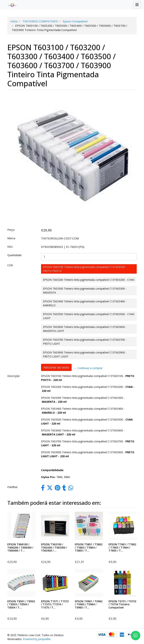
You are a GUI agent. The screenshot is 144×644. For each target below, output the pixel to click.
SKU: (10, 247)
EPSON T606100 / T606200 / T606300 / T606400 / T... (20, 548)
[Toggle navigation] (137, 5)
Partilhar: (13, 487)
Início (14, 21)
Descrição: (14, 376)
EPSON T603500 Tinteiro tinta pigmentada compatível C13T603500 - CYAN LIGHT (89, 316)
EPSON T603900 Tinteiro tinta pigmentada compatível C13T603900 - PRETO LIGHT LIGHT (85, 354)
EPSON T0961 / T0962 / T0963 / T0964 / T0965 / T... (89, 604)
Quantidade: (15, 255)
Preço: (11, 230)
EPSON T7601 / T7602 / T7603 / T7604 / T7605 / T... (122, 548)
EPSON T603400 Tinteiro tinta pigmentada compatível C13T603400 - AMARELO (85, 303)
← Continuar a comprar (88, 368)
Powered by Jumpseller (37, 639)
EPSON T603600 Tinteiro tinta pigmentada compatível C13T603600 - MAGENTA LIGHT (85, 329)
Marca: (11, 238)
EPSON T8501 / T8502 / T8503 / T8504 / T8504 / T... (21, 604)
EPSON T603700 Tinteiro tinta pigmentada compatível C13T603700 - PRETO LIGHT (85, 342)
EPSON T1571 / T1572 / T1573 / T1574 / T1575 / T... (55, 604)
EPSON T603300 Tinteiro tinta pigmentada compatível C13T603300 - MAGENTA (85, 291)
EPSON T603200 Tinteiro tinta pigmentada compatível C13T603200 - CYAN (89, 280)
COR (10, 265)
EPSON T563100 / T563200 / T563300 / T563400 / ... (54, 548)
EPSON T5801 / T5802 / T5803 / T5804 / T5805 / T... (89, 548)
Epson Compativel (75, 21)
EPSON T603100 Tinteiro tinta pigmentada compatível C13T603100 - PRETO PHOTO (85, 269)
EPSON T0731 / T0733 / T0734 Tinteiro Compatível (122, 604)
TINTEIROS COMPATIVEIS (40, 21)
